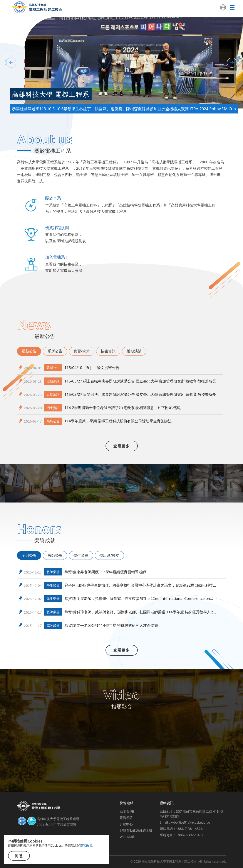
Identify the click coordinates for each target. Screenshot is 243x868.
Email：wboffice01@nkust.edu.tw (185, 822)
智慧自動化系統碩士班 (136, 830)
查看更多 (122, 446)
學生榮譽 (81, 555)
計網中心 (126, 824)
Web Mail (127, 837)
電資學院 (126, 818)
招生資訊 (108, 351)
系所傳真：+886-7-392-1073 (181, 835)
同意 (19, 856)
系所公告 (55, 351)
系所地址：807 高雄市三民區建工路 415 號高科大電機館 (191, 814)
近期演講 (134, 351)
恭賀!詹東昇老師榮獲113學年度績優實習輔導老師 (105, 572)
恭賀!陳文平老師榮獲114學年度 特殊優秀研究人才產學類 (111, 625)
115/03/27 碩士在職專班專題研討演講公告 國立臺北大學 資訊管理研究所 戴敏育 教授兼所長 (140, 381)
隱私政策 (86, 845)
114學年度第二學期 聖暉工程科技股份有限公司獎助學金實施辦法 (118, 421)
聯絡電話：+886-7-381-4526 (181, 829)
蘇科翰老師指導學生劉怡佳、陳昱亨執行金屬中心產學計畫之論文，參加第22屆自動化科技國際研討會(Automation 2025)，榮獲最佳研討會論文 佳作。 (141, 585)
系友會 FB (127, 811)
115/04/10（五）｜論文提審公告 (92, 368)
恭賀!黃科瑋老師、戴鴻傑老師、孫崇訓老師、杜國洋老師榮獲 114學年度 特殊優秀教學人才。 (141, 612)
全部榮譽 (29, 555)
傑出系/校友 (109, 555)
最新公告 (29, 351)
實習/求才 (82, 351)
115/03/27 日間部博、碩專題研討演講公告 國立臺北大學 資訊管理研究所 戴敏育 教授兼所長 (140, 394)
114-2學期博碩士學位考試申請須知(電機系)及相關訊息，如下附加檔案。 (124, 408)
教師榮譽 (55, 555)
